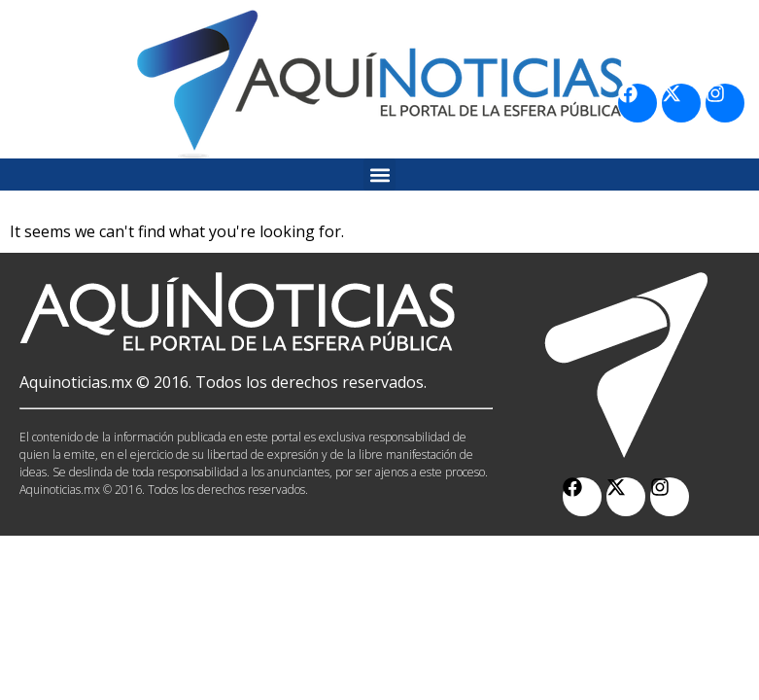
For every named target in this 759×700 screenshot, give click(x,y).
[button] (379, 175)
